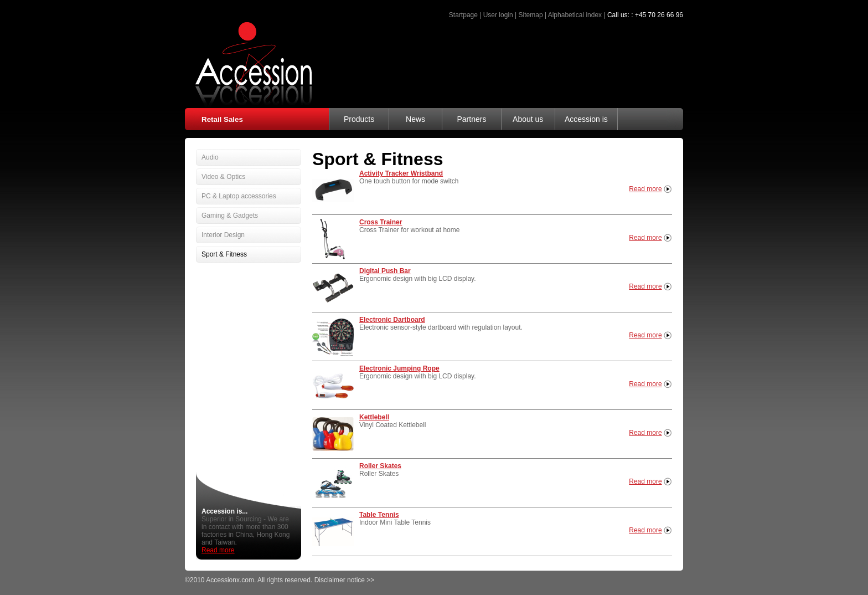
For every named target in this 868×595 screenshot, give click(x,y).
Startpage (463, 15)
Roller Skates (380, 466)
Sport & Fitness (224, 254)
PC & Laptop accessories (239, 196)
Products (359, 119)
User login (498, 15)
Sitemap (531, 15)
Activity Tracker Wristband (401, 173)
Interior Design (223, 235)
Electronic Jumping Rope (399, 368)
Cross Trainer (381, 222)
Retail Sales (222, 119)
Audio (210, 157)
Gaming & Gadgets (230, 216)
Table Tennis (379, 515)
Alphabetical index (575, 15)
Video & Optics (223, 177)
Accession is (586, 119)
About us (528, 119)
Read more (645, 189)
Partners (471, 119)
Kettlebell (374, 417)
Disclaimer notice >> (345, 580)
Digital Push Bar (385, 271)
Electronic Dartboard (392, 320)
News (415, 119)
